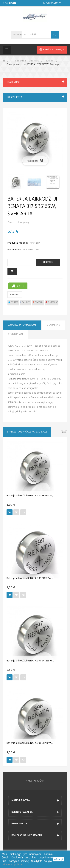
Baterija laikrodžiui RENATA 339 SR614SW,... (30, 496)
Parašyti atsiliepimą (18, 222)
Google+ (38, 302)
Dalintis (25, 302)
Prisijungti (9, 3)
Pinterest (52, 302)
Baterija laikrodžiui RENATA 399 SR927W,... (30, 578)
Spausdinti (15, 295)
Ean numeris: (14, 250)
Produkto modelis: (18, 243)
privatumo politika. (12, 864)
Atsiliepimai (15, 334)
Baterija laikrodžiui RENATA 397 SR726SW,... (30, 661)
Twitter (13, 302)
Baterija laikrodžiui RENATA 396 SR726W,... (29, 743)
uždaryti (59, 859)
